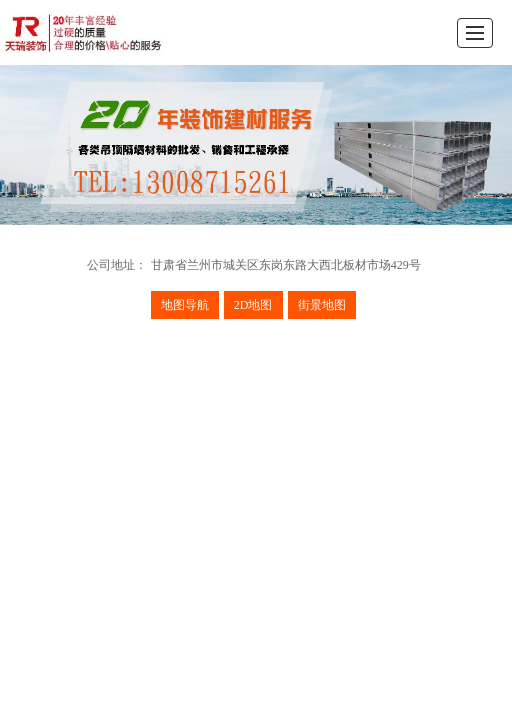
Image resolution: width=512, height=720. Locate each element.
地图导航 (185, 305)
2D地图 (253, 305)
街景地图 (322, 305)
